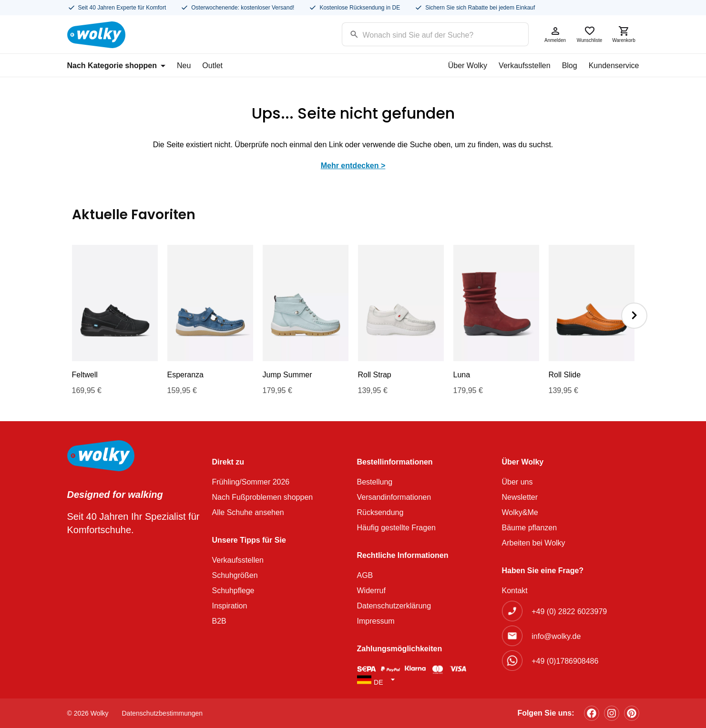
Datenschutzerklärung (394, 606)
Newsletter (520, 497)
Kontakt (515, 591)
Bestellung (375, 482)
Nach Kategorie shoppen (116, 66)
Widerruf (371, 591)
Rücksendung (380, 512)
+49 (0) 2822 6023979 (569, 612)
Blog (570, 66)
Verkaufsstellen (525, 66)
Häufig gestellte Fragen (396, 528)
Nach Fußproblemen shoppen (263, 497)
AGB (365, 575)
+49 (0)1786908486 (565, 661)
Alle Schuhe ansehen (248, 512)
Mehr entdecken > (353, 166)
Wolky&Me (520, 512)
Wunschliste (590, 34)
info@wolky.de (556, 636)
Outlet (212, 66)
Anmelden (555, 34)
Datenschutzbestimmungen (163, 713)
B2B (219, 621)
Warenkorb (624, 34)
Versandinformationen (394, 497)
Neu (184, 66)
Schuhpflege (233, 591)
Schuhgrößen (235, 575)
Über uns (517, 482)
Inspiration (230, 606)
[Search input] (423, 34)
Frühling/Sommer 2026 (251, 482)
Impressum (376, 621)
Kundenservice (614, 66)
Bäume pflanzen (530, 528)
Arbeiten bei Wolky (534, 543)
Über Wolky (468, 66)
